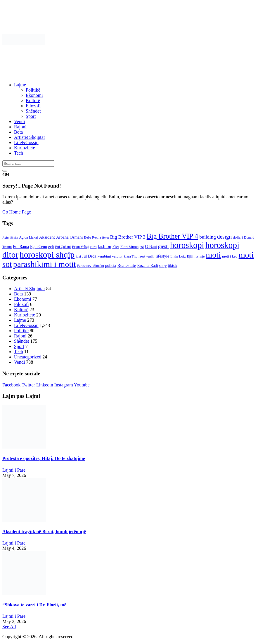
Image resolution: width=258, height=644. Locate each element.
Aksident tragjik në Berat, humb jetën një (44, 532)
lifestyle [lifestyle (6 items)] (162, 256)
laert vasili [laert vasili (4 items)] (146, 256)
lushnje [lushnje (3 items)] (200, 256)
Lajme (20, 85)
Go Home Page (17, 212)
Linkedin (45, 385)
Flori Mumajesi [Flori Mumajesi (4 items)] (132, 247)
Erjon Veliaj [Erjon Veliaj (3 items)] (80, 247)
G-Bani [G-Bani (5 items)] (151, 247)
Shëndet (33, 111)
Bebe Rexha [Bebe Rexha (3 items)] (93, 237)
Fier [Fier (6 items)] (116, 246)
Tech (19, 153)
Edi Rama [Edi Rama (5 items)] (21, 247)
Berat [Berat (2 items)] (106, 238)
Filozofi (33, 106)
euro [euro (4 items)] (93, 247)
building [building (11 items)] (208, 237)
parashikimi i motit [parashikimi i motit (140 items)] (45, 264)
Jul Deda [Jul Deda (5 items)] (89, 256)
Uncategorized (28, 357)
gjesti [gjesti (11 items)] (163, 246)
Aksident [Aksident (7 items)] (47, 237)
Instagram (64, 385)
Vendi (19, 121)
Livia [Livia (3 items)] (174, 256)
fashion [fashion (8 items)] (105, 246)
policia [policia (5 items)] (111, 266)
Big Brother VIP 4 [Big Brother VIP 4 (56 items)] (172, 236)
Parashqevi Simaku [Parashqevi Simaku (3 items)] (91, 266)
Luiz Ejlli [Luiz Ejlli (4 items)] (186, 256)
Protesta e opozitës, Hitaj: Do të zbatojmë (44, 458)
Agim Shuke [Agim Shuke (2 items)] (10, 238)
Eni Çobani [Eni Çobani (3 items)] (63, 247)
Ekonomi (34, 95)
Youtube (82, 385)
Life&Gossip (26, 142)
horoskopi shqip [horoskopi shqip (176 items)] (47, 255)
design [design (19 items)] (224, 237)
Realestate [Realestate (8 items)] (127, 265)
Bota (18, 132)
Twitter (28, 385)
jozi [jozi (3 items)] (78, 256)
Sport (31, 116)
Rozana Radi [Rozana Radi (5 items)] (148, 266)
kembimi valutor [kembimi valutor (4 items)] (110, 256)
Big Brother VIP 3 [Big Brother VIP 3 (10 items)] (128, 237)
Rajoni (20, 127)
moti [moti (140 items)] (213, 255)
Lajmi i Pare (14, 470)
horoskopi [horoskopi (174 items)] (187, 245)
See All (9, 627)
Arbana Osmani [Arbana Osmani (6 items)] (70, 237)
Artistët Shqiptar (30, 137)
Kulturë (33, 100)
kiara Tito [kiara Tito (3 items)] (131, 256)
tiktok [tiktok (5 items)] (172, 266)
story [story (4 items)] (163, 266)
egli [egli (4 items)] (51, 247)
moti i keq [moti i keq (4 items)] (230, 256)
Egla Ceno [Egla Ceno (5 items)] (39, 247)
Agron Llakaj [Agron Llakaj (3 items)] (29, 237)
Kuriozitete (25, 148)
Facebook (11, 385)
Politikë (33, 90)
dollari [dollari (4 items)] (238, 237)
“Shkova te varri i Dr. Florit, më (34, 605)
